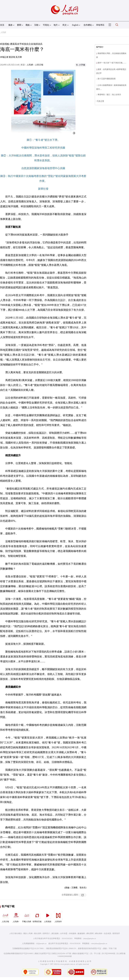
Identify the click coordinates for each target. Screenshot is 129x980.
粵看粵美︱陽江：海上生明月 (109, 95)
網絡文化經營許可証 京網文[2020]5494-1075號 (53, 954)
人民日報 (5, 917)
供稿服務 (72, 933)
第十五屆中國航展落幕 (107, 79)
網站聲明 (90, 933)
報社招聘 (38, 933)
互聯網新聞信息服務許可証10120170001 (28, 949)
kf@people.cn (41, 943)
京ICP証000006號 (108, 954)
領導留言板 (37, 917)
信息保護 (107, 933)
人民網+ (16, 917)
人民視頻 (48, 917)
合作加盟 (64, 933)
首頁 (2, 25)
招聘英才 (46, 933)
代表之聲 (100, 101)
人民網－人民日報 (35, 65)
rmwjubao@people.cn (99, 943)
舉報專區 (100, 25)
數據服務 (81, 933)
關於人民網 (28, 933)
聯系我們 (116, 933)
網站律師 (99, 933)
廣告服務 (55, 933)
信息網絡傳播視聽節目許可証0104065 (18, 954)
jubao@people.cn (90, 938)
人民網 (3, 32)
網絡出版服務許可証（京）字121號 (86, 954)
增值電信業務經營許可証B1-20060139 (61, 949)
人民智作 (58, 917)
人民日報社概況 (16, 933)
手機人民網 (27, 917)
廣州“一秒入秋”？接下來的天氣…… (112, 63)
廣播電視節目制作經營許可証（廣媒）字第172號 (97, 949)
